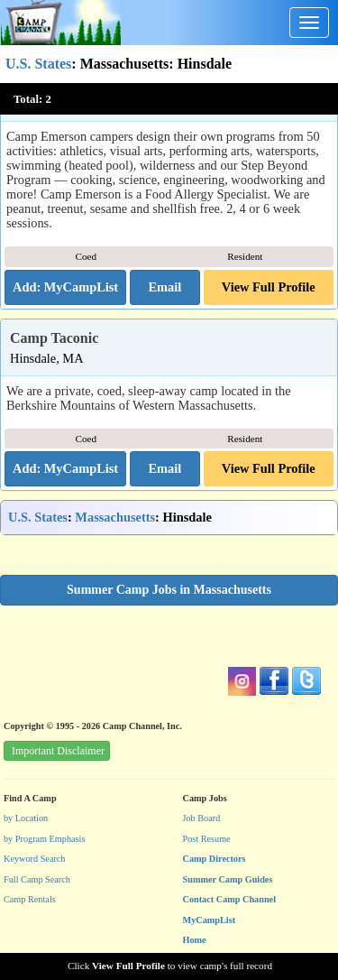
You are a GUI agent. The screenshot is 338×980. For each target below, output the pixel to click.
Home (195, 940)
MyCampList (210, 920)
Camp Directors (215, 859)
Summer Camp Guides (228, 879)
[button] (164, 288)
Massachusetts (115, 517)
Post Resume (207, 839)
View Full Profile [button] (269, 287)
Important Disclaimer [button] (58, 751)
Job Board (202, 818)
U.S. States (38, 64)
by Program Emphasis (44, 839)
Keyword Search (35, 859)
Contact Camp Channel (230, 899)
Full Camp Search (37, 879)
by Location (26, 818)
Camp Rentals (30, 899)
